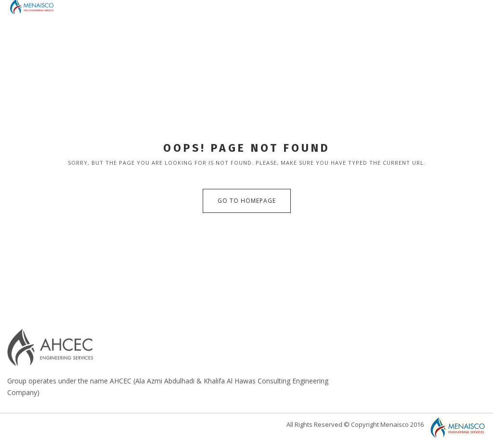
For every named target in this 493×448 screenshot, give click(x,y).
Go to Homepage (247, 201)
